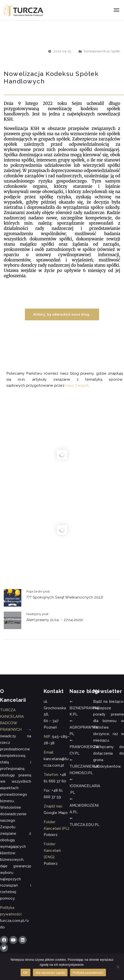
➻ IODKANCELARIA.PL (85, 786)
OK (25, 973)
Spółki (116, 51)
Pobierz (51, 835)
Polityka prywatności (88, 973)
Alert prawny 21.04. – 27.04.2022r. (55, 620)
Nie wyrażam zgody (50, 973)
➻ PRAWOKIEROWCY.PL (84, 747)
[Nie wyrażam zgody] (118, 967)
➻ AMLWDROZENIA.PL (84, 805)
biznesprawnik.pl (97, 51)
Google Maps (56, 813)
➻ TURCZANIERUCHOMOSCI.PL (84, 766)
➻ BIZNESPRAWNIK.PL (84, 708)
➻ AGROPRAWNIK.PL (84, 727)
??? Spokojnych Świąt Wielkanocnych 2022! (65, 597)
